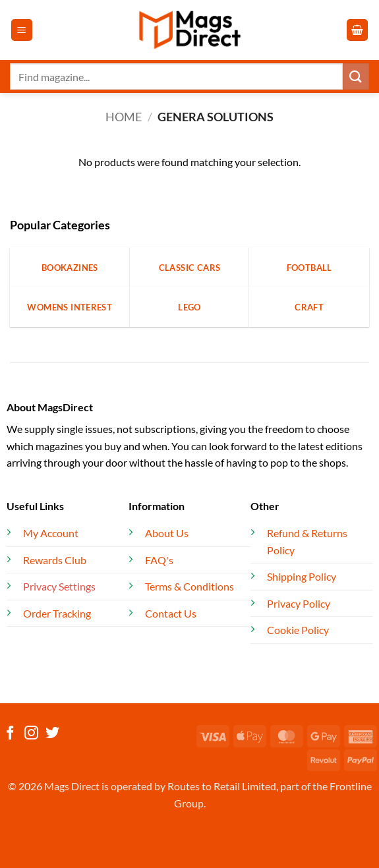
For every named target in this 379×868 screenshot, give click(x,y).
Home (124, 117)
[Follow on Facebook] (10, 734)
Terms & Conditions (189, 586)
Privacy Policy (299, 603)
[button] (22, 30)
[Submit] (356, 76)
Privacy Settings (59, 586)
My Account (51, 533)
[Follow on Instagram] (31, 734)
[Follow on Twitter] (52, 734)
